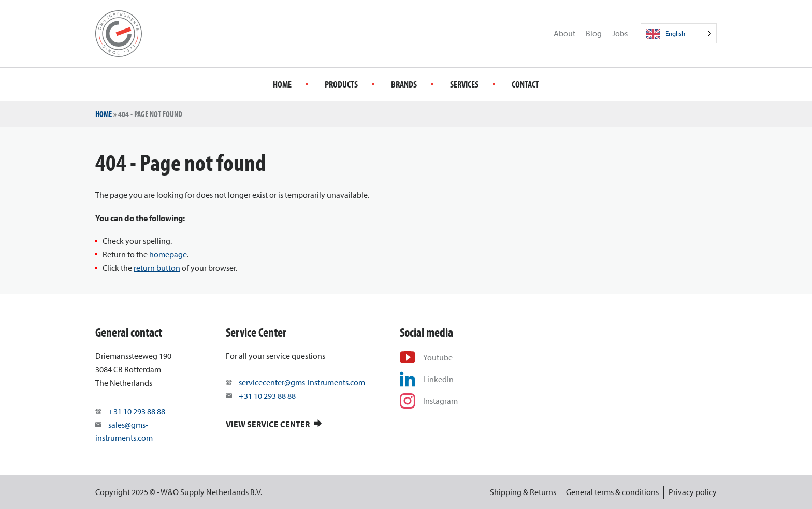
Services (464, 84)
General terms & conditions (612, 492)
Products (341, 84)
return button (157, 268)
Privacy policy (693, 492)
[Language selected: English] (679, 33)
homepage (168, 254)
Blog (594, 33)
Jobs (620, 33)
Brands (404, 84)
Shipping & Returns (523, 492)
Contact (525, 84)
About (564, 33)
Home (282, 84)
